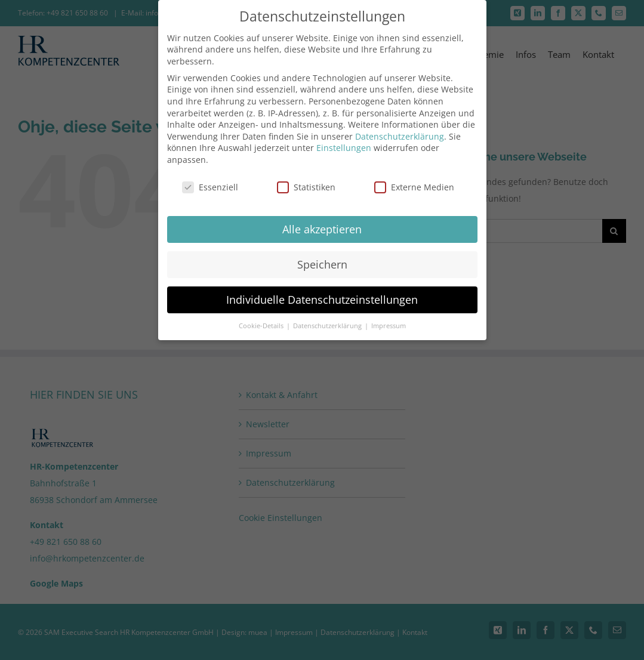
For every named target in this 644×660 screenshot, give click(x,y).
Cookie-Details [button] (262, 321)
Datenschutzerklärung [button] (328, 321)
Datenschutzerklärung (400, 132)
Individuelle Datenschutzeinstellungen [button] (322, 295)
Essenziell (210, 182)
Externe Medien (414, 182)
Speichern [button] (322, 260)
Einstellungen (344, 144)
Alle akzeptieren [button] (322, 224)
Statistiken (306, 182)
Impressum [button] (389, 321)
